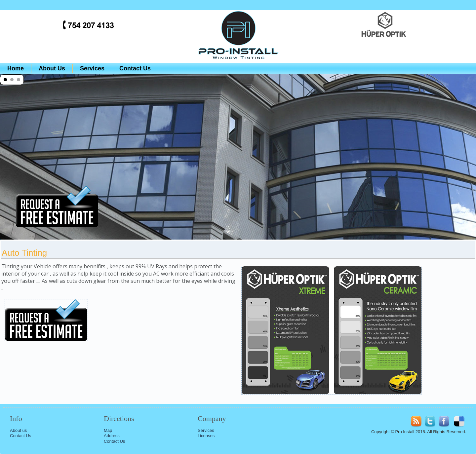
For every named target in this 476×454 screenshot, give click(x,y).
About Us (52, 68)
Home (16, 68)
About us (18, 430)
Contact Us (135, 68)
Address (112, 436)
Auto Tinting (24, 253)
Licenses (206, 436)
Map (108, 430)
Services (92, 68)
